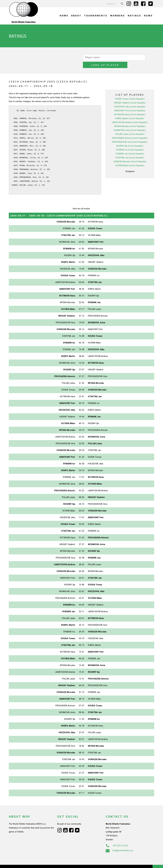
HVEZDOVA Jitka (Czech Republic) (130, 99)
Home (64, 15)
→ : (59, 208)
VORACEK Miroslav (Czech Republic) (130, 154)
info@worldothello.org (119, 843)
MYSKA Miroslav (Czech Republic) (130, 119)
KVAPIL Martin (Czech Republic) (130, 111)
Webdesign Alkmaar (21, 863)
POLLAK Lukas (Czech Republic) (130, 127)
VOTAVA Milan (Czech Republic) (130, 158)
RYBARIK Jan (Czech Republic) (130, 146)
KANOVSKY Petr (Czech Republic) (130, 103)
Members (118, 15)
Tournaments (96, 15)
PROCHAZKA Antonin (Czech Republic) (130, 131)
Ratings (134, 15)
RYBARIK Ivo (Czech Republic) (130, 142)
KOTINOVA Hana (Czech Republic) (130, 107)
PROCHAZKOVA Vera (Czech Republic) (130, 135)
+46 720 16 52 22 (117, 838)
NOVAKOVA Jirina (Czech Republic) (130, 123)
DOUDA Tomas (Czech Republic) (130, 91)
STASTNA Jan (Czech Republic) (130, 150)
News (148, 15)
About (76, 15)
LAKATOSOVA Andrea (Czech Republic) (130, 115)
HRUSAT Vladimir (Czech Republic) (130, 95)
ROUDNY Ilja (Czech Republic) (130, 138)
